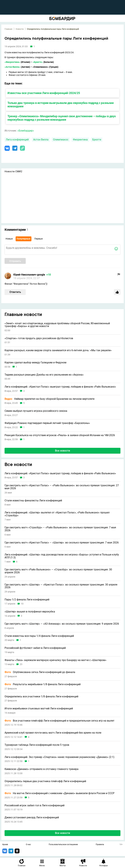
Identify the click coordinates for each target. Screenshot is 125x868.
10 (22, 604)
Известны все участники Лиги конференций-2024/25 (44, 93)
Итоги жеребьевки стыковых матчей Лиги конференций (39, 709)
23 (21, 664)
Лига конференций (17, 140)
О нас (28, 845)
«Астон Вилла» (12, 67)
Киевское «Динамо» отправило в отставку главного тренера (42, 769)
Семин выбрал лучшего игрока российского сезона (36, 411)
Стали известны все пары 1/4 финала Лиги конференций (39, 636)
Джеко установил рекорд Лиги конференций (32, 818)
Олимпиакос (61, 140)
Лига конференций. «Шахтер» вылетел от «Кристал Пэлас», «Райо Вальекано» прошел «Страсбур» (57, 514)
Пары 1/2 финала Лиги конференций (27, 600)
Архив (5, 845)
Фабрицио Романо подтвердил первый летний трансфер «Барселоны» (47, 423)
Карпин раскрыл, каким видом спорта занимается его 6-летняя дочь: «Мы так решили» (58, 350)
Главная (8, 29)
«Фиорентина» (12, 62)
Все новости (62, 451)
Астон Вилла (41, 140)
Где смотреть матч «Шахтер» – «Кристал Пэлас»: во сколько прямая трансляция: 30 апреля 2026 (61, 586)
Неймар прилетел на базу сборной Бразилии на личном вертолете (49, 399)
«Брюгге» (38, 62)
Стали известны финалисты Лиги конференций (33, 501)
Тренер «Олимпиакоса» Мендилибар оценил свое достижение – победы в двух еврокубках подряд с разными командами (62, 118)
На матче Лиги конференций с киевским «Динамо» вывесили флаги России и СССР (59, 793)
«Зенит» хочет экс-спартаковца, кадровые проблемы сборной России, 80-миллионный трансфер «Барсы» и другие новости (57, 325)
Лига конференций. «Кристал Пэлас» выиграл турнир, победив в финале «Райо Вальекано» (60, 387)
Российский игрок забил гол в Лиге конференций (35, 805)
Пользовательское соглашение (63, 845)
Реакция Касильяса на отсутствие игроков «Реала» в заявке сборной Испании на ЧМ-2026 (60, 435)
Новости (20, 29)
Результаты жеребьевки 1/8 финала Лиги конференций (43, 684)
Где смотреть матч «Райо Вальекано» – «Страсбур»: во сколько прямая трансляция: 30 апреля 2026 (58, 571)
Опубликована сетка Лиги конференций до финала (40, 672)
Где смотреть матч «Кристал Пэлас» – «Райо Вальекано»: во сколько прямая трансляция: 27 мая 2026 (62, 487)
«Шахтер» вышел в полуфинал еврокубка (30, 612)
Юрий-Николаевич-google (29, 275)
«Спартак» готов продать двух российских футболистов (39, 338)
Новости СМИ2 (13, 171)
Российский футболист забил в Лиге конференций (35, 648)
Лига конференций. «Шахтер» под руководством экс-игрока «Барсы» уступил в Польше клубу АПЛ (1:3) (62, 556)
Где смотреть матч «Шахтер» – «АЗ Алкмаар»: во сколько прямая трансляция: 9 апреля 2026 (62, 624)
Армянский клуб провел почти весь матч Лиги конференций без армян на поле (53, 733)
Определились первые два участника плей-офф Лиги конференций (45, 781)
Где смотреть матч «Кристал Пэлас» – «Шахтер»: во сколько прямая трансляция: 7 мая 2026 (62, 543)
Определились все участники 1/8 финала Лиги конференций (41, 697)
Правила (100, 845)
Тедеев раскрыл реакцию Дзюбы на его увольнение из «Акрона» (44, 375)
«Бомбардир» (26, 131)
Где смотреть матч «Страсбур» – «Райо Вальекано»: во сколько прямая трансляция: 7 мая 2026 (60, 529)
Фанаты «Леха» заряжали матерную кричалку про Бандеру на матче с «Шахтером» (56, 660)
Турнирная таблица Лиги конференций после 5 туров (37, 745)
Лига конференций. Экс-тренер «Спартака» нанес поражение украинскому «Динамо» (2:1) (59, 757)
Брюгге (97, 140)
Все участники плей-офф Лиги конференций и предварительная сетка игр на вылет (59, 721)
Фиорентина (80, 140)
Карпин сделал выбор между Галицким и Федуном (35, 363)
